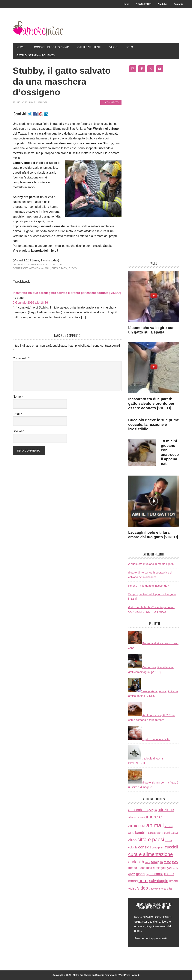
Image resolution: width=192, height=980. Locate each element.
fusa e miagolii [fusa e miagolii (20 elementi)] (156, 868)
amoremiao (37, 265)
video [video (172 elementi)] (143, 888)
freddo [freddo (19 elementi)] (133, 868)
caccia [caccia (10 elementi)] (152, 833)
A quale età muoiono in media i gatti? (151, 564)
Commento (21, 358)
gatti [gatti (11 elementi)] (169, 868)
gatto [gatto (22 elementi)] (132, 874)
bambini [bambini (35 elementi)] (141, 833)
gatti (48, 265)
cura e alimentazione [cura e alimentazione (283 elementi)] (150, 854)
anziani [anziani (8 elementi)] (168, 826)
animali (46, 268)
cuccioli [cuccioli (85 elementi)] (171, 847)
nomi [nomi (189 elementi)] (144, 880)
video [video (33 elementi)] (132, 888)
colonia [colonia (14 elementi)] (133, 847)
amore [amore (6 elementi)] (140, 818)
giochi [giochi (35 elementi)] (141, 874)
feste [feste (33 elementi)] (167, 862)
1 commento (111, 102)
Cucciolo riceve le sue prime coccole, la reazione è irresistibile (154, 425)
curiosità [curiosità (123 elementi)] (136, 862)
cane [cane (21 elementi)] (160, 833)
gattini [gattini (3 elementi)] (175, 868)
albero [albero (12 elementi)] (132, 817)
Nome (18, 397)
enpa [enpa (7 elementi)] (148, 862)
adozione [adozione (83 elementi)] (166, 810)
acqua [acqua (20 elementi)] (153, 810)
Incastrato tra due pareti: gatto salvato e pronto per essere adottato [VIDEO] (67, 293)
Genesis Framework (106, 975)
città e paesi (59, 268)
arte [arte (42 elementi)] (131, 833)
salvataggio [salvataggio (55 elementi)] (159, 881)
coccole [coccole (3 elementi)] (168, 841)
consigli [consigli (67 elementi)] (145, 847)
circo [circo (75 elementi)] (132, 840)
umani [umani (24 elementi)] (173, 881)
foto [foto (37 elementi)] (175, 862)
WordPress (124, 975)
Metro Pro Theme (82, 975)
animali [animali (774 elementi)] (155, 825)
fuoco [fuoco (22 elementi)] (142, 868)
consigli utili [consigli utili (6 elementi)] (158, 848)
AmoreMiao (38, 29)
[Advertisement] (154, 168)
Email (18, 414)
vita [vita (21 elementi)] (169, 889)
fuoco (72, 268)
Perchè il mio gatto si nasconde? (149, 586)
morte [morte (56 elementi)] (169, 874)
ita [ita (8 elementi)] (147, 874)
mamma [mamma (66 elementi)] (156, 874)
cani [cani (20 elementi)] (167, 833)
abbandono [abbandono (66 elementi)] (138, 810)
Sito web (18, 431)
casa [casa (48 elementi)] (174, 833)
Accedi (136, 975)
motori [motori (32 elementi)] (133, 881)
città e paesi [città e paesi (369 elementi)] (151, 840)
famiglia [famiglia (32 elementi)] (157, 862)
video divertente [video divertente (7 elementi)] (157, 889)
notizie (57, 265)
